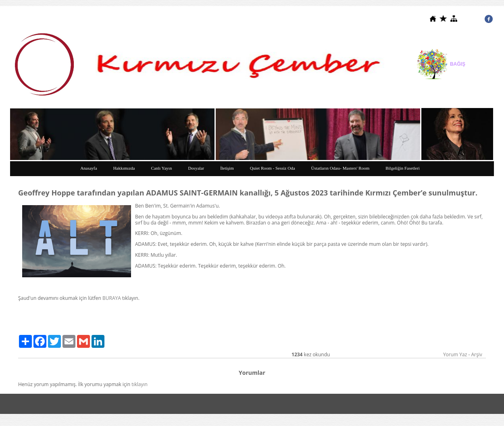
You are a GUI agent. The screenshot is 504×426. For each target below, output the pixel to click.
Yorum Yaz (455, 354)
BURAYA (112, 298)
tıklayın (140, 384)
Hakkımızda (124, 168)
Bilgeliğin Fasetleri (403, 168)
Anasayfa (89, 168)
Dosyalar (196, 168)
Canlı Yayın (161, 168)
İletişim (227, 168)
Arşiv (476, 354)
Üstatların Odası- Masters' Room (341, 168)
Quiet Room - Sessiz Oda (273, 168)
